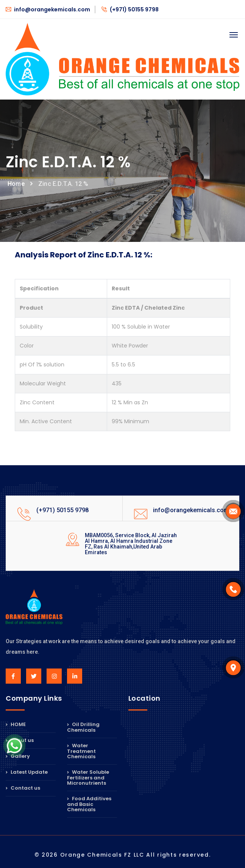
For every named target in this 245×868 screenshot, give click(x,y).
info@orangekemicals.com (48, 9)
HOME (16, 725)
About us (20, 740)
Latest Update (27, 772)
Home (16, 184)
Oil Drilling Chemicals (83, 728)
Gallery (18, 756)
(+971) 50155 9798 (130, 9)
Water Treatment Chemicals (81, 751)
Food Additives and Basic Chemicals (89, 804)
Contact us (23, 788)
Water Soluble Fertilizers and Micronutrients (88, 778)
